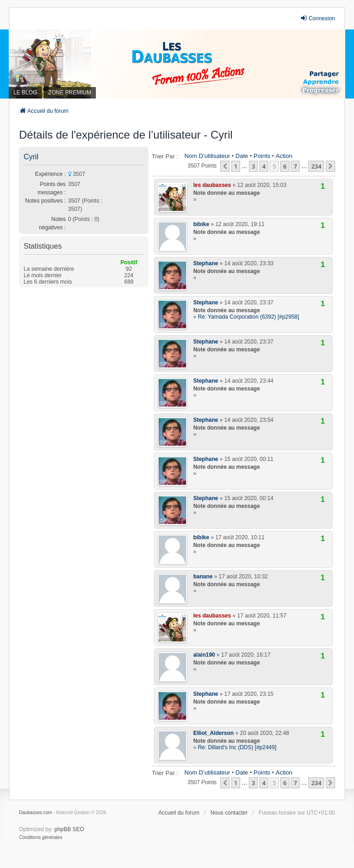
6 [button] (285, 166)
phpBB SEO (69, 829)
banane (203, 577)
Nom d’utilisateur (207, 156)
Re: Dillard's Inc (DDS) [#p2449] (237, 747)
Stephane (206, 263)
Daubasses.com (35, 813)
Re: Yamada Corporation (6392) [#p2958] (248, 317)
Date (242, 156)
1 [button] (236, 166)
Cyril (31, 157)
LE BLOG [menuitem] (25, 93)
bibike (201, 224)
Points (262, 156)
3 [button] (253, 166)
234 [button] (316, 166)
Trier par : (165, 156)
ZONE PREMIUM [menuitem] (70, 93)
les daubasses (212, 185)
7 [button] (295, 166)
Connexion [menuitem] (317, 18)
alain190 (204, 655)
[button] (225, 166)
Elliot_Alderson (213, 733)
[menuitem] (41, 838)
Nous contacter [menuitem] (229, 813)
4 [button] (264, 166)
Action (284, 156)
